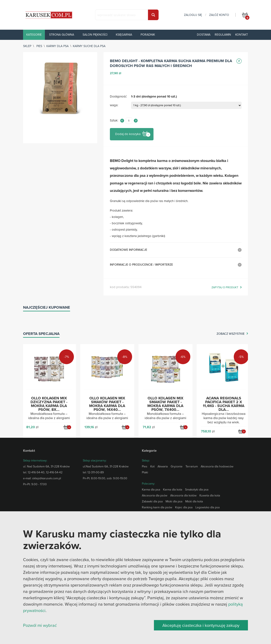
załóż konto (219, 15)
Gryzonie (177, 466)
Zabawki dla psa (152, 501)
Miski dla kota (194, 501)
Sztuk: (114, 121)
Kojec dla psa (184, 507)
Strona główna (62, 35)
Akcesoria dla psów (155, 495)
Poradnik (148, 35)
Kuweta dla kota (210, 495)
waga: (114, 105)
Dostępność (118, 97)
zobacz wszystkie (231, 334)
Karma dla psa (151, 489)
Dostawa (204, 35)
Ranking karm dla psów (157, 507)
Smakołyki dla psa (197, 489)
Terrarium (192, 466)
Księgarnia (124, 35)
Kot (152, 466)
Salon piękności (95, 35)
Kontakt (242, 35)
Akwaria (163, 466)
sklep (27, 46)
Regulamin (223, 35)
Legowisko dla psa (207, 507)
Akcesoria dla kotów (183, 495)
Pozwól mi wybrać (40, 625)
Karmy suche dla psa (89, 46)
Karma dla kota (173, 489)
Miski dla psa (174, 501)
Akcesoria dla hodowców (217, 466)
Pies (39, 46)
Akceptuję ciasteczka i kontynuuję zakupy (201, 625)
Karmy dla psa (57, 46)
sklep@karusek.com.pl (47, 478)
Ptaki (145, 472)
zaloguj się (193, 15)
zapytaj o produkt (225, 287)
